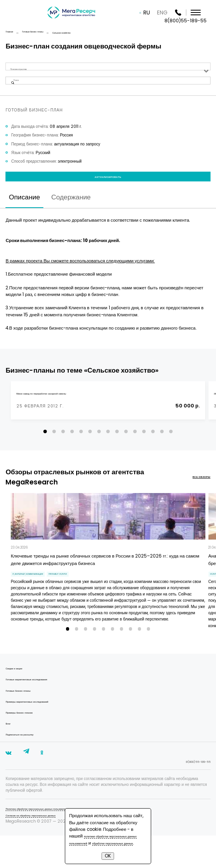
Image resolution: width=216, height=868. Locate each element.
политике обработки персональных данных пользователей (97, 829)
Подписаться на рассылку (29, 761)
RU (155, 13)
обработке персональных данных (98, 839)
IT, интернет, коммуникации (40, 598)
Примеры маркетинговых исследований (42, 728)
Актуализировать (108, 191)
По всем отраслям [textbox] (24, 69)
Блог (10, 750)
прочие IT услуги (92, 598)
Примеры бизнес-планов (29, 739)
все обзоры (195, 499)
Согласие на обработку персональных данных (48, 847)
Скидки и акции (20, 695)
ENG (170, 13)
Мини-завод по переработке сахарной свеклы (59, 415)
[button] (45, 453)
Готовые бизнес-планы (27, 717)
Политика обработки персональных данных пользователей (60, 840)
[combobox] (108, 69)
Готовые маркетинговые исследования (41, 706)
